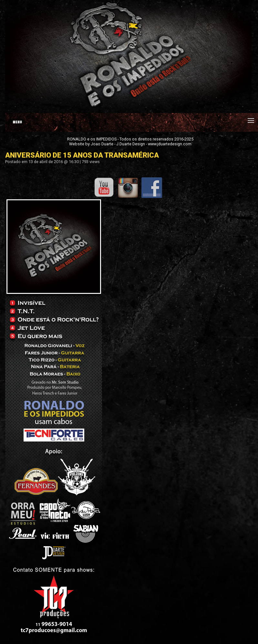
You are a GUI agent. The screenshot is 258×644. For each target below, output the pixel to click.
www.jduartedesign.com (170, 144)
